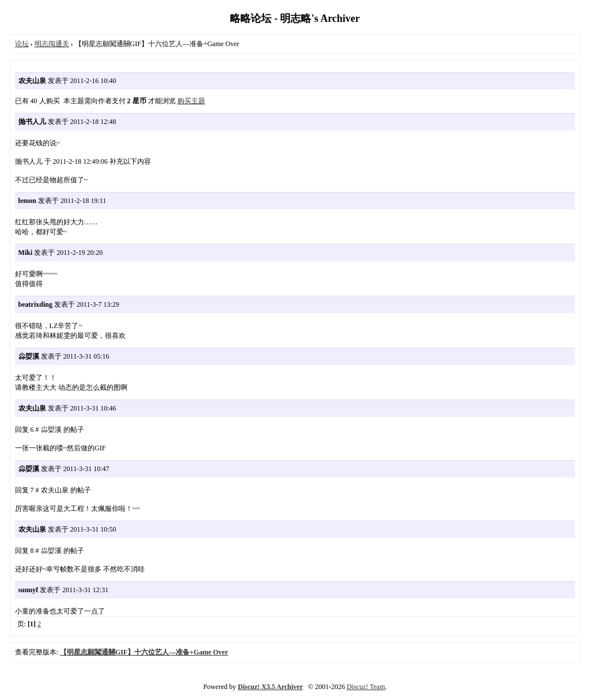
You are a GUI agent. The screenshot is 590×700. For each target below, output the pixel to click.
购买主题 (191, 101)
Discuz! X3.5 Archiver (271, 687)
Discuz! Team (366, 687)
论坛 (22, 44)
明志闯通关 (52, 44)
